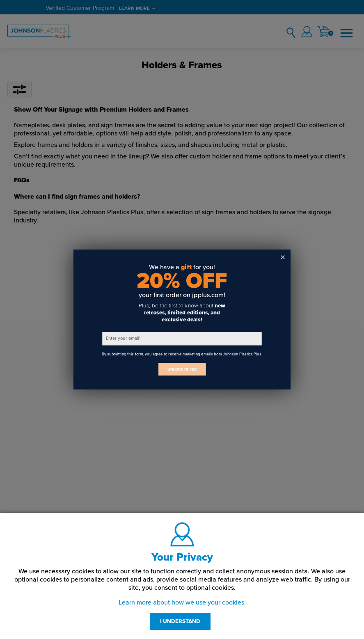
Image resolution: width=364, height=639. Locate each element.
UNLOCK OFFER (182, 369)
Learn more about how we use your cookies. (182, 602)
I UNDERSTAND (180, 621)
